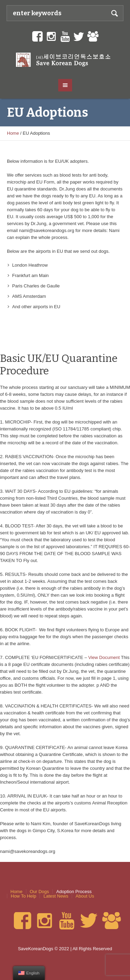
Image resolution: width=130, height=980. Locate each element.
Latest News (56, 896)
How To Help (23, 896)
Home (13, 133)
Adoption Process (74, 892)
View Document (104, 657)
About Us (85, 896)
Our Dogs (40, 892)
